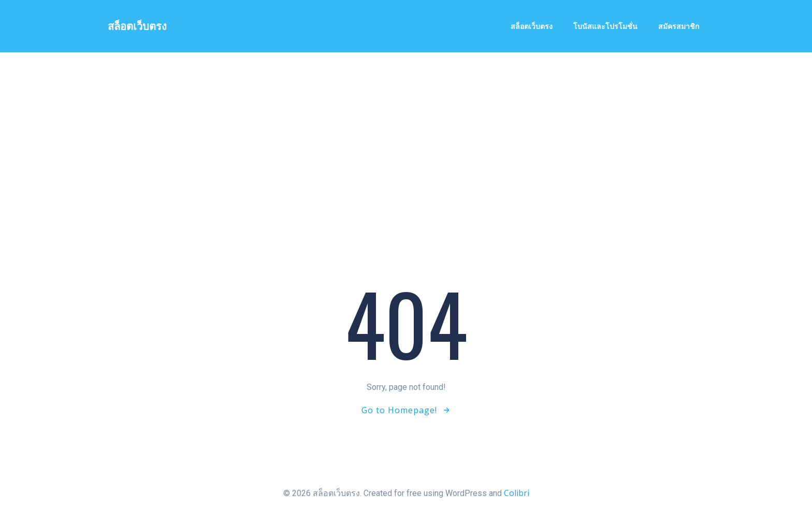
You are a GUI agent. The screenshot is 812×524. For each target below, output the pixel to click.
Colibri (517, 493)
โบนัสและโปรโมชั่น (605, 26)
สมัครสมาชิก (679, 26)
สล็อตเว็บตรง (532, 26)
